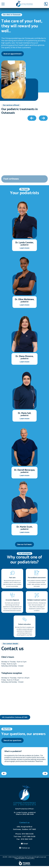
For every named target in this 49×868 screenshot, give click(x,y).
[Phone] (46, 4)
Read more (39, 761)
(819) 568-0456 (28, 814)
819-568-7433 (27, 839)
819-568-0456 (28, 834)
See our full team (24, 544)
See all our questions (12, 740)
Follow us (26, 848)
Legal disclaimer (20, 858)
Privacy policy (30, 858)
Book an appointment (13, 54)
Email (18, 814)
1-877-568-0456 (29, 836)
